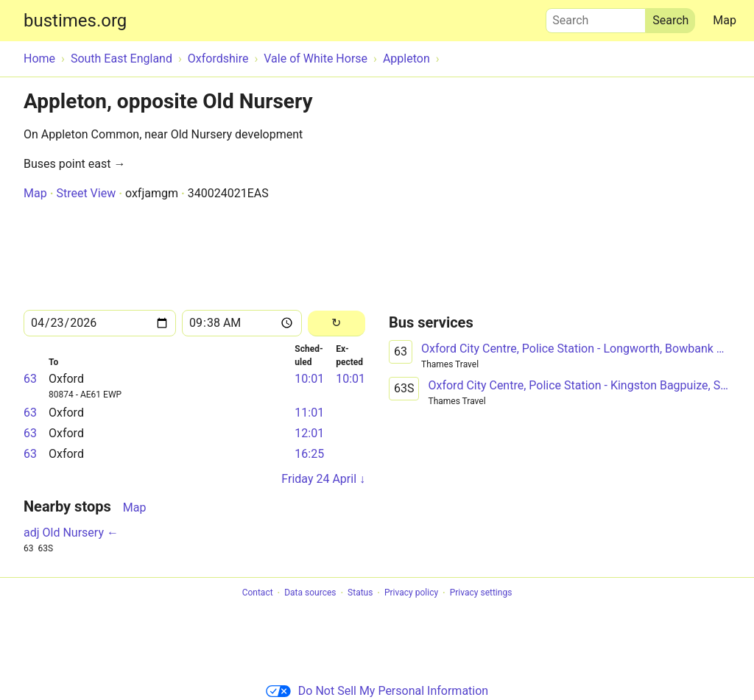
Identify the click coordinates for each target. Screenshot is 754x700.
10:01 (309, 379)
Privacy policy (411, 593)
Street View (86, 193)
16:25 (309, 454)
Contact (258, 593)
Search (596, 17)
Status (360, 593)
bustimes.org (75, 21)
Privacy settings (481, 593)
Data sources (310, 593)
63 (30, 379)
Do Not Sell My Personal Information (377, 691)
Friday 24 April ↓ (323, 479)
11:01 (309, 413)
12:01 (309, 433)
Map (725, 20)
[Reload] (337, 324)
